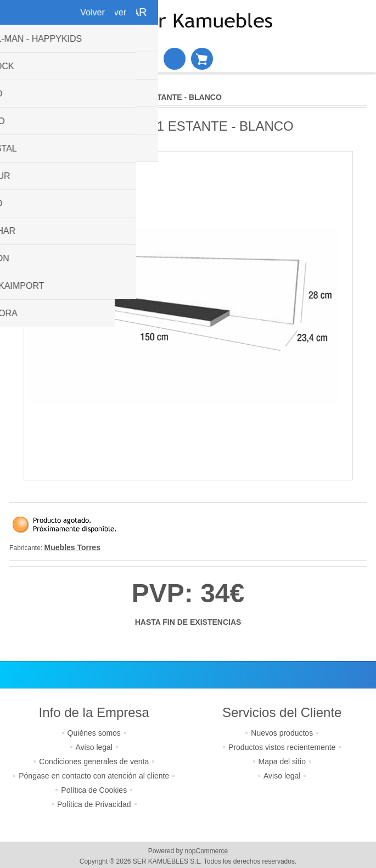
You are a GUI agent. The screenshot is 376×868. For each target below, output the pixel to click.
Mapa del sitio (282, 761)
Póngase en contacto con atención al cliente (94, 776)
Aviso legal (94, 747)
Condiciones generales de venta (94, 761)
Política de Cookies (94, 790)
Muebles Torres (72, 547)
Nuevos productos (282, 733)
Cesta (202, 59)
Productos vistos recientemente (282, 747)
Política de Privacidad (94, 804)
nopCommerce (207, 851)
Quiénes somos (94, 733)
